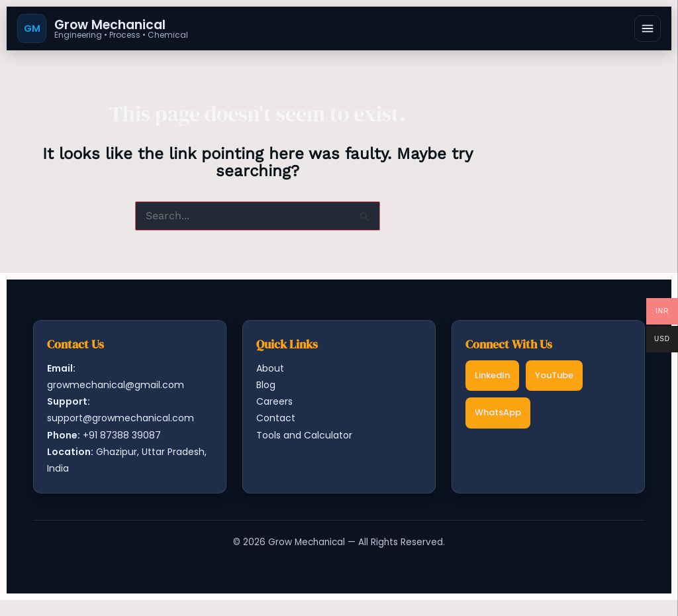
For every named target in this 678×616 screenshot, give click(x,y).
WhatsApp (498, 412)
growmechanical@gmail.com (116, 385)
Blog (266, 385)
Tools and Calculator (304, 435)
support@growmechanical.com (121, 418)
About (270, 368)
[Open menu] (648, 28)
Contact (276, 418)
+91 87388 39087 (122, 435)
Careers (274, 401)
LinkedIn (492, 375)
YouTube (554, 375)
